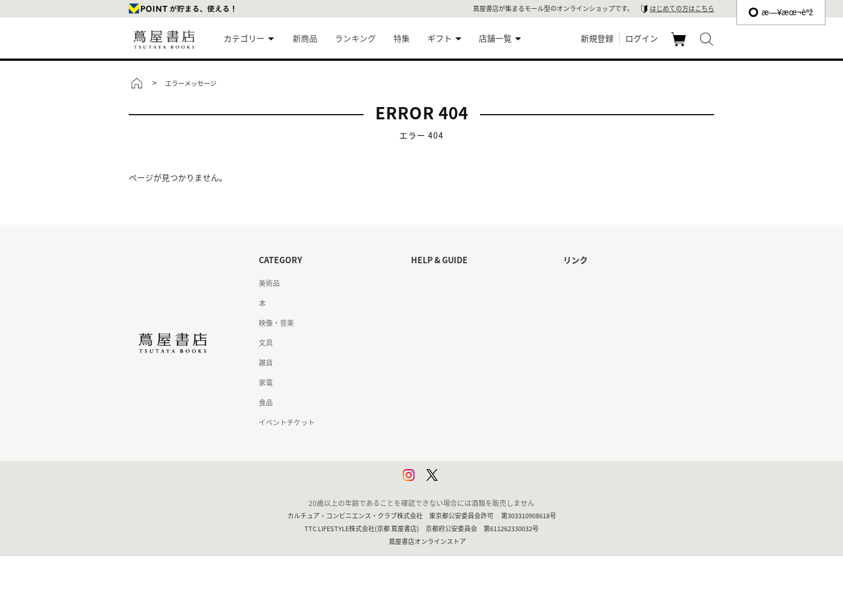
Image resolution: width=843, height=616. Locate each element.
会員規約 (425, 383)
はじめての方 (432, 283)
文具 (266, 343)
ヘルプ (421, 303)
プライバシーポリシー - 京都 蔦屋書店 (471, 462)
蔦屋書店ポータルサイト (602, 283)
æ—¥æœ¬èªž (781, 12)
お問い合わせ (432, 323)
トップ (136, 83)
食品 (266, 402)
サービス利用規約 (439, 343)
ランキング (355, 38)
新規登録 (597, 38)
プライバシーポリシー (446, 442)
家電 (266, 383)
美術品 (269, 283)
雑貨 (266, 363)
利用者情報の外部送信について (460, 482)
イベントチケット (287, 422)
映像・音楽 (276, 323)
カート (680, 46)
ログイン (642, 38)
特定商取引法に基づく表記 (453, 402)
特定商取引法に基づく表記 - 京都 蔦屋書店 (478, 422)
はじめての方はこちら (682, 8)
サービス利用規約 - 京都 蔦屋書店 (464, 363)
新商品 (305, 38)
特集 (402, 38)
